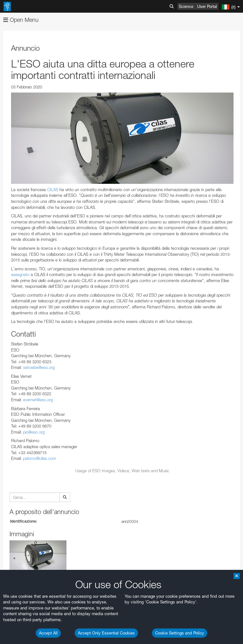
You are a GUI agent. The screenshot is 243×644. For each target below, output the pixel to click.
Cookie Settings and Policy (180, 633)
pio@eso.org (34, 432)
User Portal (207, 6)
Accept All (48, 633)
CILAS (53, 190)
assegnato (20, 274)
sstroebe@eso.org (39, 367)
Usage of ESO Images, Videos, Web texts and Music (122, 471)
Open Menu (21, 20)
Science (186, 6)
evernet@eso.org (38, 400)
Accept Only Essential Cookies (106, 633)
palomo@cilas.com (40, 458)
